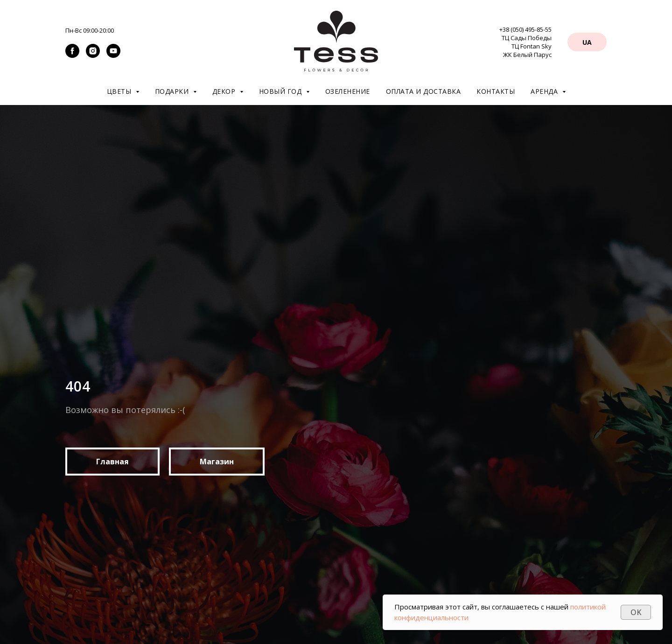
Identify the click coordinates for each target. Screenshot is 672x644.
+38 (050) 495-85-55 (525, 29)
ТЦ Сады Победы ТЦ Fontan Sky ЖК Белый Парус (527, 46)
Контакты (496, 91)
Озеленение (348, 91)
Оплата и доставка (423, 91)
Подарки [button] (173, 91)
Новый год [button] (281, 91)
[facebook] (72, 55)
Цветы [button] (120, 91)
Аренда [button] (545, 91)
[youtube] (113, 55)
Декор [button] (225, 91)
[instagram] (93, 55)
